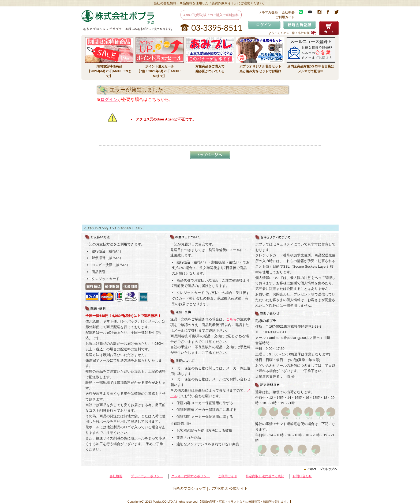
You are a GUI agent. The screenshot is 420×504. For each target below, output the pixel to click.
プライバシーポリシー (147, 476)
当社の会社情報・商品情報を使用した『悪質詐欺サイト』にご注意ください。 (210, 3)
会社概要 (288, 12)
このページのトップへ (210, 469)
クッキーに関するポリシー (190, 476)
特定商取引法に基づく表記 (265, 476)
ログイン (109, 99)
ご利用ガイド (285, 17)
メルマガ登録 (268, 12)
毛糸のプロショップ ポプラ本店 (121, 17)
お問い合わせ (302, 476)
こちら (231, 319)
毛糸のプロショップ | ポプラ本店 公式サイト (210, 488)
